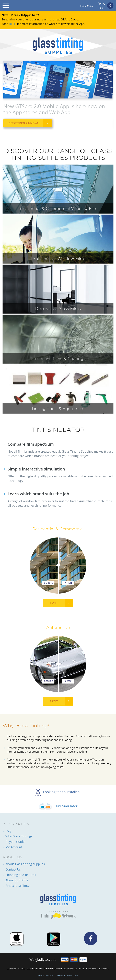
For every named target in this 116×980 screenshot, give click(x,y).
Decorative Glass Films (58, 308)
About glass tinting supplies (25, 864)
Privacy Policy (45, 975)
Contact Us (13, 869)
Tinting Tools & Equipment (58, 408)
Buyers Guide (15, 842)
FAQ (8, 831)
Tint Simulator (58, 806)
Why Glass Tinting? (19, 836)
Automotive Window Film (58, 258)
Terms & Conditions (68, 975)
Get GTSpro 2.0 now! (23, 123)
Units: (87, 6)
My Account (14, 847)
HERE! (13, 24)
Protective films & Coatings (58, 358)
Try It (54, 603)
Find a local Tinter (18, 886)
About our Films (17, 880)
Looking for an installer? (58, 792)
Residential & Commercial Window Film (58, 208)
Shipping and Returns (21, 875)
